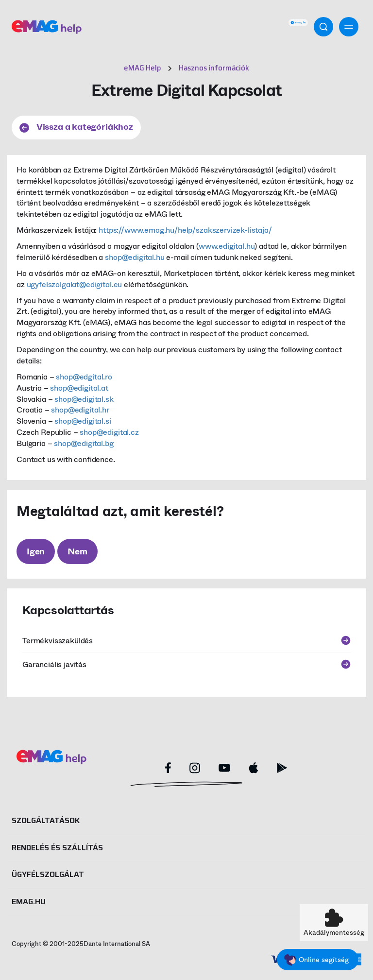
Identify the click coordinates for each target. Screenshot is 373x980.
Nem (77, 551)
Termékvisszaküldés (186, 641)
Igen (36, 551)
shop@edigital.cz (109, 432)
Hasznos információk (214, 68)
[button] (334, 923)
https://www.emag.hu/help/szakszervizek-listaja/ (185, 230)
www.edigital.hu (227, 246)
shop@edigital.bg (84, 443)
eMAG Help (143, 68)
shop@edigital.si (83, 421)
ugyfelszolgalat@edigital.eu (75, 284)
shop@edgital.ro (84, 377)
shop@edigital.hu (135, 257)
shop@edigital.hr (80, 410)
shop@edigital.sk (84, 399)
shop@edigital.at (79, 388)
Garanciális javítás (186, 664)
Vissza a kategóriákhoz (76, 127)
